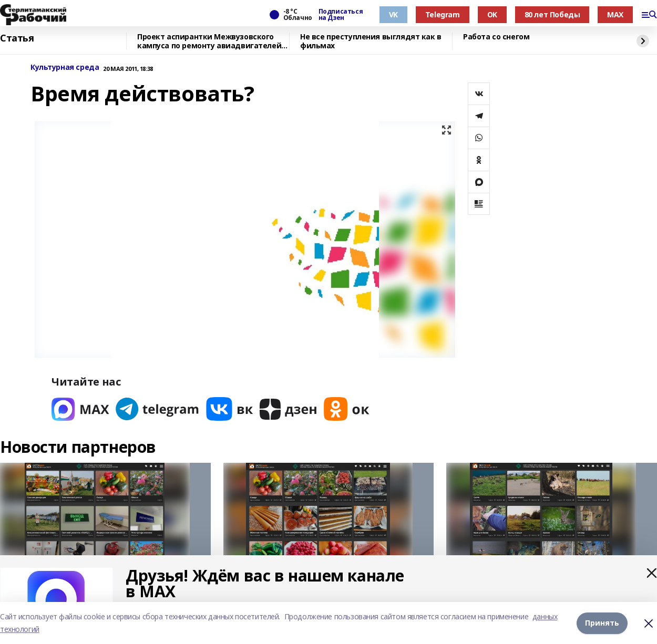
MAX (615, 14)
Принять (602, 623)
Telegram (443, 14)
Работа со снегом (496, 37)
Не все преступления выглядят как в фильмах (371, 41)
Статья (17, 38)
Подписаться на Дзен (341, 15)
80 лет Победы (552, 14)
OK (492, 14)
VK (393, 14)
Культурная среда (65, 67)
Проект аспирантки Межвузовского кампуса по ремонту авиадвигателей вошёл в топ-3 (209, 41)
